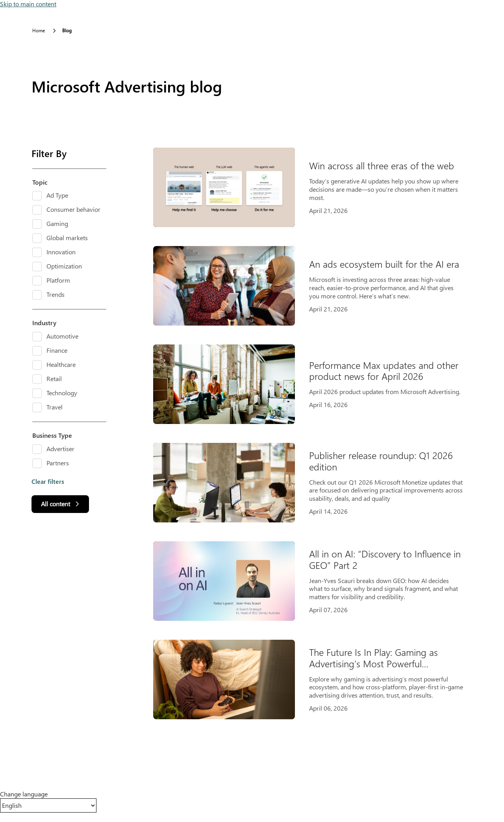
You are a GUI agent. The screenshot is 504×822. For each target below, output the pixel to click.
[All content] (60, 504)
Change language (24, 794)
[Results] (315, 433)
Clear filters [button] (48, 481)
